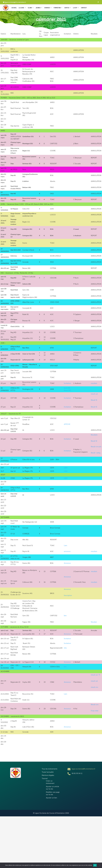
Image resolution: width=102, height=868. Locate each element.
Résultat (94, 622)
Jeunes (38, 8)
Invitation (67, 383)
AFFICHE (67, 424)
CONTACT (84, 8)
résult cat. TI (95, 675)
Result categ (96, 453)
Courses (47, 8)
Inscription (68, 595)
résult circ (95, 687)
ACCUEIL (14, 8)
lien (65, 616)
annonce (67, 551)
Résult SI (94, 400)
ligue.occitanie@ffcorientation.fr (15, 2)
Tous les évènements (50, 769)
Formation (57, 8)
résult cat (94, 681)
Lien (66, 545)
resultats (94, 383)
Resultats (94, 435)
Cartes (67, 8)
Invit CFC (68, 390)
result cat (94, 394)
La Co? (75, 8)
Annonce (67, 563)
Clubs (30, 8)
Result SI (94, 441)
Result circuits (96, 447)
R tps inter (95, 711)
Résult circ (95, 705)
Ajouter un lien (51, 798)
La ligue (21, 8)
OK (95, 865)
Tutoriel (45, 778)
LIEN (66, 468)
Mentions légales (48, 775)
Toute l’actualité (48, 772)
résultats (94, 551)
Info (65, 648)
